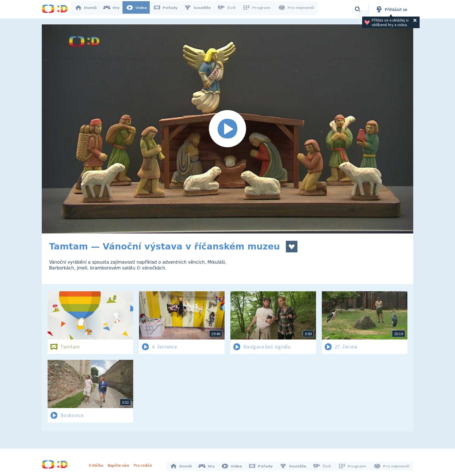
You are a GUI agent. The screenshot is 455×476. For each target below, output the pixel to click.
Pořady (168, 9)
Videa (139, 9)
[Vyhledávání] (358, 9)
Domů (89, 9)
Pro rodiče (144, 464)
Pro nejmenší (297, 9)
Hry (114, 9)
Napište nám (120, 464)
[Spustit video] (228, 129)
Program (258, 9)
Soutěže (200, 9)
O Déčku (98, 464)
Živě (229, 9)
